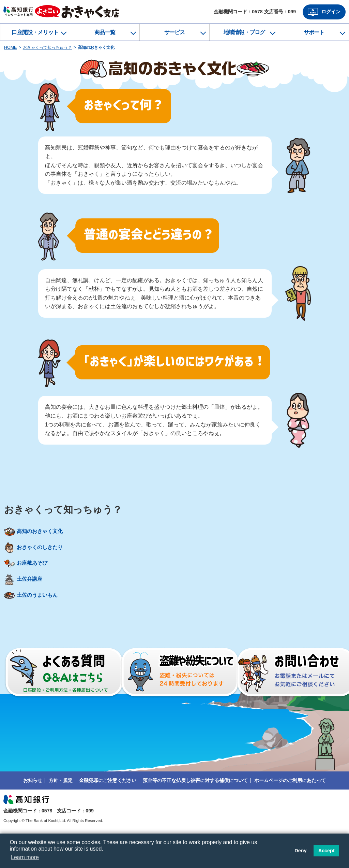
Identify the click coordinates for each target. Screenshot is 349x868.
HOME (10, 47)
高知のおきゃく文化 (39, 535)
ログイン (324, 12)
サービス (175, 32)
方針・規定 (61, 809)
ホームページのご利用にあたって (290, 809)
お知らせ (33, 809)
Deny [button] (300, 851)
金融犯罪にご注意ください (108, 809)
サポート (314, 32)
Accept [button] (327, 851)
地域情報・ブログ (244, 32)
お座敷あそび (31, 580)
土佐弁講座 (28, 603)
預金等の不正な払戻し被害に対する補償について (195, 809)
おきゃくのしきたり (39, 558)
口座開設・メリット (35, 32)
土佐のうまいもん (36, 625)
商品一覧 (105, 32)
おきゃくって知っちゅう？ (47, 47)
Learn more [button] (25, 857)
